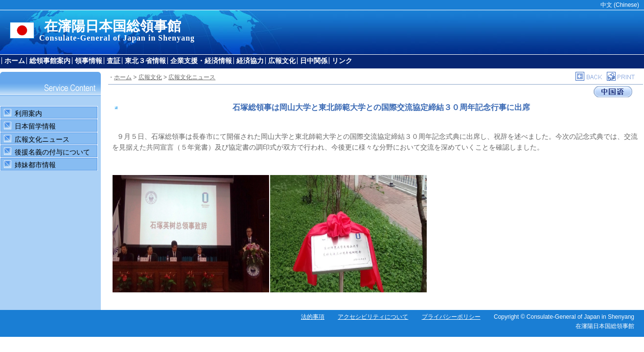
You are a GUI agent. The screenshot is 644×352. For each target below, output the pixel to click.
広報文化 (282, 61)
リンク (342, 61)
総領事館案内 (50, 61)
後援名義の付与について (52, 152)
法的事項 (313, 317)
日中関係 (314, 61)
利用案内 (28, 113)
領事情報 (89, 61)
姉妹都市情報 (35, 165)
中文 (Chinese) (620, 5)
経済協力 (250, 61)
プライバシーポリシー (451, 317)
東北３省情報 (145, 61)
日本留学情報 (35, 126)
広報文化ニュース (42, 139)
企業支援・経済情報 (201, 61)
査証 (114, 61)
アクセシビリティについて (373, 317)
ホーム (15, 61)
